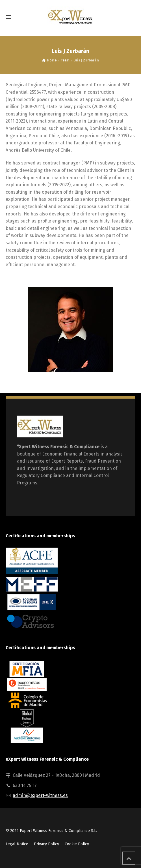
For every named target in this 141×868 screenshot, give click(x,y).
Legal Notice (17, 844)
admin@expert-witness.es (40, 795)
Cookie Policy (77, 844)
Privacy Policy (46, 844)
